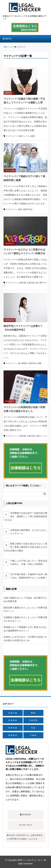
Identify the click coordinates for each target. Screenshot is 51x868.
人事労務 (22, 283)
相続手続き (28, 209)
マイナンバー (11, 136)
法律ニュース (24, 136)
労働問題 (33, 720)
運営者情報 (26, 815)
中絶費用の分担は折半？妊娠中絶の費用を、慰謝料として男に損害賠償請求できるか (25, 517)
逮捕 (33, 136)
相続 (20, 209)
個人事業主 (23, 363)
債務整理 (13, 735)
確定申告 (33, 363)
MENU (7, 39)
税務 (39, 363)
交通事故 (13, 720)
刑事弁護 (13, 728)
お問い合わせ (26, 825)
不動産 (33, 735)
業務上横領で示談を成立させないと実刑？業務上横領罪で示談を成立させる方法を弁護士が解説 (25, 547)
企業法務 (31, 283)
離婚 (33, 713)
